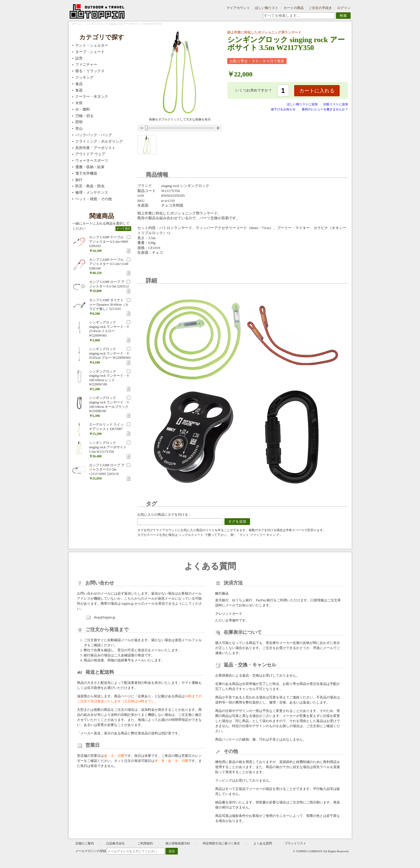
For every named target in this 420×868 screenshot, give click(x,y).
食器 (79, 90)
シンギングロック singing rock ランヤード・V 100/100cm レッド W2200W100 (109, 378)
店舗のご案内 (85, 843)
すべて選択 (123, 229)
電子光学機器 (86, 173)
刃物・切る (84, 116)
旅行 (79, 180)
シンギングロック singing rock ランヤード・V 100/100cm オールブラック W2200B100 (109, 404)
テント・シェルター (92, 45)
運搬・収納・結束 (90, 167)
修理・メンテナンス (92, 192)
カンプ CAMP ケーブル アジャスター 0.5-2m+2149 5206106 (109, 264)
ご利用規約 (145, 843)
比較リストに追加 (336, 104)
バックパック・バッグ (94, 135)
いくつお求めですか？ (254, 90)
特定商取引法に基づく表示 (222, 843)
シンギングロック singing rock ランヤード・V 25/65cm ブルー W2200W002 (110, 353)
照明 (79, 122)
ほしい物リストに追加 (303, 104)
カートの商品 (294, 8)
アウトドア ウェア (90, 154)
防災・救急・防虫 (90, 186)
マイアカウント (238, 8)
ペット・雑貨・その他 (94, 199)
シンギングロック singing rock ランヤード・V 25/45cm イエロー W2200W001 (109, 329)
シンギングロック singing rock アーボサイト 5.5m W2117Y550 (108, 447)
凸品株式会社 (115, 843)
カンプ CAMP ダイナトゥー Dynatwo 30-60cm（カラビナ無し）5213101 (109, 304)
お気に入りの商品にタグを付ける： (164, 515)
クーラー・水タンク (92, 96)
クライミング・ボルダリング (99, 141)
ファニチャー (86, 64)
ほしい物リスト (267, 8)
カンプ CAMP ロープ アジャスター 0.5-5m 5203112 (109, 284)
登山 (79, 128)
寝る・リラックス (90, 71)
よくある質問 (263, 843)
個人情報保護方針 (178, 843)
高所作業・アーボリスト (95, 148)
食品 (79, 84)
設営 (79, 58)
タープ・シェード (90, 52)
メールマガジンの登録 (91, 851)
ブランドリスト (295, 843)
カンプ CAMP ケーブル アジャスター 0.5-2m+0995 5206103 (109, 242)
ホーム (76, 24)
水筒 (79, 103)
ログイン (344, 8)
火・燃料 (83, 109)
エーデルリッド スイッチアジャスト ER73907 (106, 427)
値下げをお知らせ (283, 109)
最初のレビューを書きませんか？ (325, 109)
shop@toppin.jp (105, 617)
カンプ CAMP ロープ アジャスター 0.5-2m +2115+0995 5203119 (107, 470)
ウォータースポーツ (92, 160)
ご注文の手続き (320, 8)
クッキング (84, 77)
